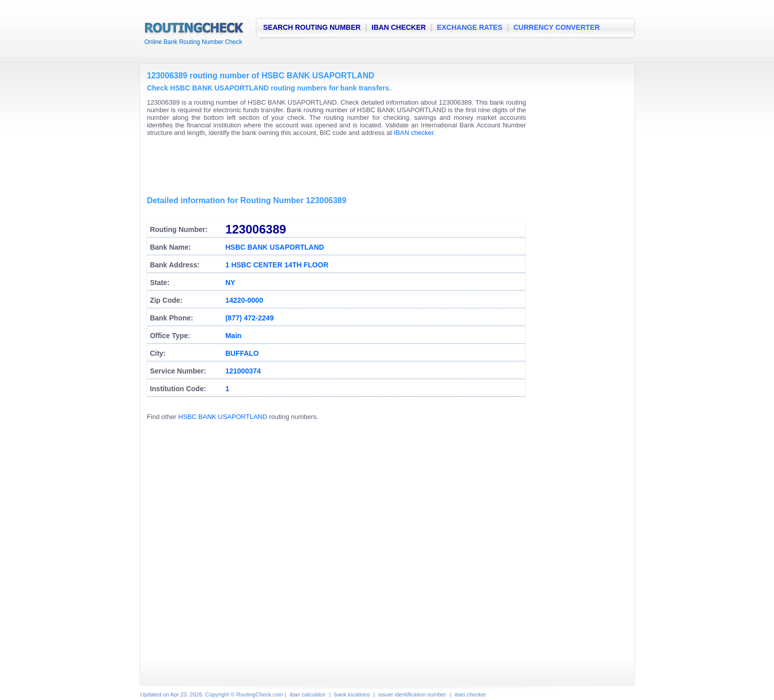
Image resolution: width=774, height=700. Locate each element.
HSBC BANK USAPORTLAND (223, 417)
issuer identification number (412, 694)
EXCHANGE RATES (470, 27)
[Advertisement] (331, 167)
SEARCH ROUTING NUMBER (312, 27)
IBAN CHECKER (399, 27)
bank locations (352, 694)
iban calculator (308, 694)
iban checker (470, 694)
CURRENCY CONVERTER (557, 27)
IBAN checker (414, 133)
